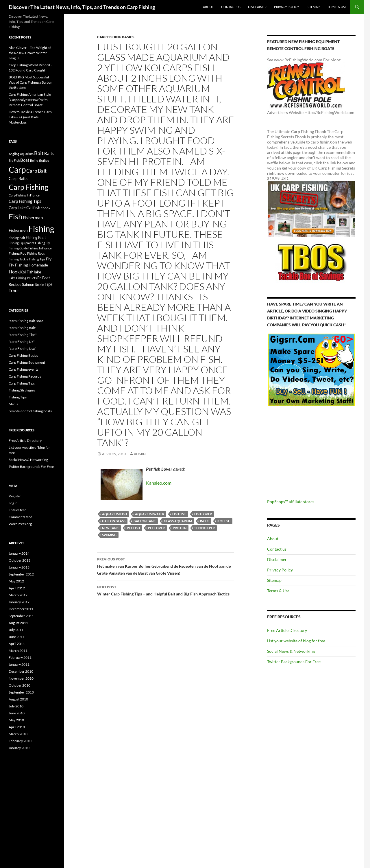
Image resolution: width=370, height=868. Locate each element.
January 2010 (19, 748)
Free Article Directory (287, 630)
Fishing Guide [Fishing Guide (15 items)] (18, 248)
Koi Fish (224, 521)
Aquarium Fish (114, 514)
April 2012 (17, 588)
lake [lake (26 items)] (37, 272)
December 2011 (21, 609)
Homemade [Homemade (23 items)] (38, 265)
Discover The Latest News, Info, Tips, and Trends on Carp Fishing (82, 7)
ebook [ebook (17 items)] (46, 208)
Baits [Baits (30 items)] (49, 153)
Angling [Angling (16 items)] (14, 154)
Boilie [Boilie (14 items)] (34, 160)
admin (140, 454)
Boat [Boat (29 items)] (25, 160)
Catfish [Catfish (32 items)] (33, 207)
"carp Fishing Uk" (22, 342)
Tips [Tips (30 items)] (49, 284)
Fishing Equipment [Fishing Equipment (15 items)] (22, 243)
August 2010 (18, 699)
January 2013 (19, 567)
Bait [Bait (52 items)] (39, 153)
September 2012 (21, 574)
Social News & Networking (291, 651)
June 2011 (17, 637)
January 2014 (19, 553)
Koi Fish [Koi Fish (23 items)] (27, 272)
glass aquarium (178, 521)
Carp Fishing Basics (116, 37)
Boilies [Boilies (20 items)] (44, 160)
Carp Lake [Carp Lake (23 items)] (17, 208)
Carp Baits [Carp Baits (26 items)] (18, 178)
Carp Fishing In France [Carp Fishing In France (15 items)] (24, 195)
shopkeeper (205, 528)
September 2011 (21, 616)
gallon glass (114, 521)
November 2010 (21, 678)
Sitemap (313, 7)
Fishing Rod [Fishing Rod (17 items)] (18, 253)
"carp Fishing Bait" (23, 328)
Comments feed (21, 517)
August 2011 (18, 623)
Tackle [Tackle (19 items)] (39, 285)
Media (13, 404)
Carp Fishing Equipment (27, 362)
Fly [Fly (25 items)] (49, 259)
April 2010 (17, 727)
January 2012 (19, 602)
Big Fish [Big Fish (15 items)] (14, 160)
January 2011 (19, 664)
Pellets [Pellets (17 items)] (32, 278)
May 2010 (16, 720)
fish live (179, 514)
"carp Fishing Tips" (23, 335)
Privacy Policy (287, 7)
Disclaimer (257, 7)
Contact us (231, 7)
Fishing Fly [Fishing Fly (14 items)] (42, 243)
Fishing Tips (18, 397)
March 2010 (18, 734)
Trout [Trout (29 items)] (14, 291)
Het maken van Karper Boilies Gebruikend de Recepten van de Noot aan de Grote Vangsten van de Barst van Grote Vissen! (166, 566)
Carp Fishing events (23, 369)
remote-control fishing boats (30, 411)
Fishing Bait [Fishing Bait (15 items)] (17, 238)
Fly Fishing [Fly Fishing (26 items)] (18, 265)
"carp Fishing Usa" (22, 349)
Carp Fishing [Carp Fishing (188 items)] (28, 187)
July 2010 (16, 706)
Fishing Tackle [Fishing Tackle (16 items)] (18, 259)
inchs (205, 521)
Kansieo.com (159, 483)
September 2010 (21, 692)
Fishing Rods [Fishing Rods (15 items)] (36, 253)
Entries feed (18, 510)
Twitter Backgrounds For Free (294, 662)
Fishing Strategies (22, 390)
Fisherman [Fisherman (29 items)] (33, 218)
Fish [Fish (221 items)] (15, 216)
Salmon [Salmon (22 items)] (28, 284)
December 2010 (21, 671)
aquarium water (150, 514)
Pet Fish (133, 528)
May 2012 (16, 581)
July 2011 (16, 630)
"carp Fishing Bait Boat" (26, 321)
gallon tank (145, 521)
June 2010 (17, 713)
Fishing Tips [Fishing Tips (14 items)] (37, 259)
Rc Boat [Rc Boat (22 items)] (44, 278)
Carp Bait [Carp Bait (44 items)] (36, 171)
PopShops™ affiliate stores (291, 502)
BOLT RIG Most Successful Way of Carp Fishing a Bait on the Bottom (30, 82)
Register (15, 496)
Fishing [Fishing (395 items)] (41, 228)
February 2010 (20, 741)
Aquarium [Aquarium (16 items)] (27, 154)
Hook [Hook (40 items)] (14, 272)
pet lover (156, 528)
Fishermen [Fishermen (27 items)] (18, 230)
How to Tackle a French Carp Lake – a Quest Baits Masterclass (30, 117)
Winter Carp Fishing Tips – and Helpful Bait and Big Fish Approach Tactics (166, 590)
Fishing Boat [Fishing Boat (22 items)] (36, 238)
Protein (180, 528)
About (208, 7)
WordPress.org (20, 524)
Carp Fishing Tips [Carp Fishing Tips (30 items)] (25, 201)
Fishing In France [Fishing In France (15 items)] (40, 248)
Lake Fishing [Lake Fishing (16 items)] (17, 278)
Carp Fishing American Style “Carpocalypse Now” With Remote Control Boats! (30, 100)
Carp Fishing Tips (22, 383)
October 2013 (20, 560)
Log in (13, 503)
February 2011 (20, 658)
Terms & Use (337, 7)
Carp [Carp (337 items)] (17, 170)
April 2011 (17, 644)
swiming (109, 535)
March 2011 (18, 651)
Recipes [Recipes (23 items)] (15, 284)
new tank (110, 528)
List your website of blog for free (296, 641)
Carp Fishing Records (25, 376)
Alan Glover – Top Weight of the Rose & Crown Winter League (30, 53)
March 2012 (18, 595)
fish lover (203, 514)
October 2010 (20, 685)
